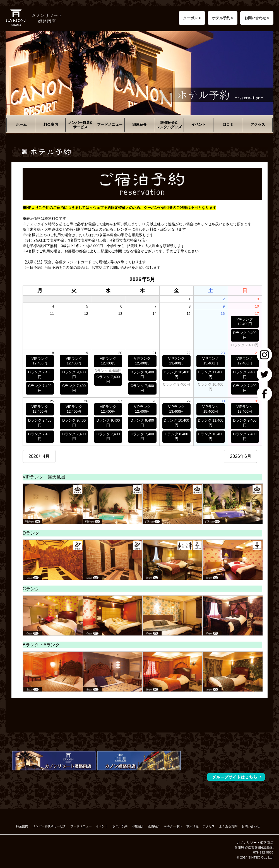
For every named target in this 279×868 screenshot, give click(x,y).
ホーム (21, 124)
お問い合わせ (251, 826)
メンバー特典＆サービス (49, 826)
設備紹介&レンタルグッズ (169, 125)
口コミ (228, 124)
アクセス (258, 124)
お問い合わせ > (257, 18)
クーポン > (192, 18)
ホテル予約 (120, 826)
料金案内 (51, 124)
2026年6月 (241, 456)
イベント (199, 124)
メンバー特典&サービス (80, 125)
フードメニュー (110, 124)
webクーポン (173, 826)
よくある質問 (228, 826)
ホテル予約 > (223, 18)
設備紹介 (154, 826)
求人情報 (193, 826)
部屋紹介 (139, 124)
